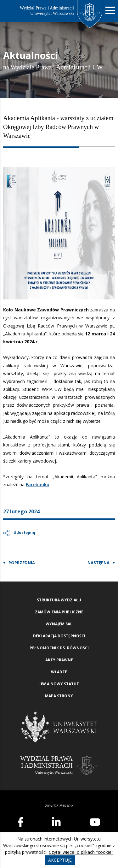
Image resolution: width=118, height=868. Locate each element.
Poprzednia (22, 563)
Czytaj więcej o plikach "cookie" (81, 852)
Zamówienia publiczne (59, 612)
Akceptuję (60, 860)
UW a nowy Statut (59, 684)
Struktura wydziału (59, 600)
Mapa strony (59, 696)
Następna (98, 563)
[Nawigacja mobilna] (110, 11)
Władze (59, 672)
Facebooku (38, 484)
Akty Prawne (59, 660)
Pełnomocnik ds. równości (59, 648)
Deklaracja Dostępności (59, 636)
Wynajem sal (59, 624)
